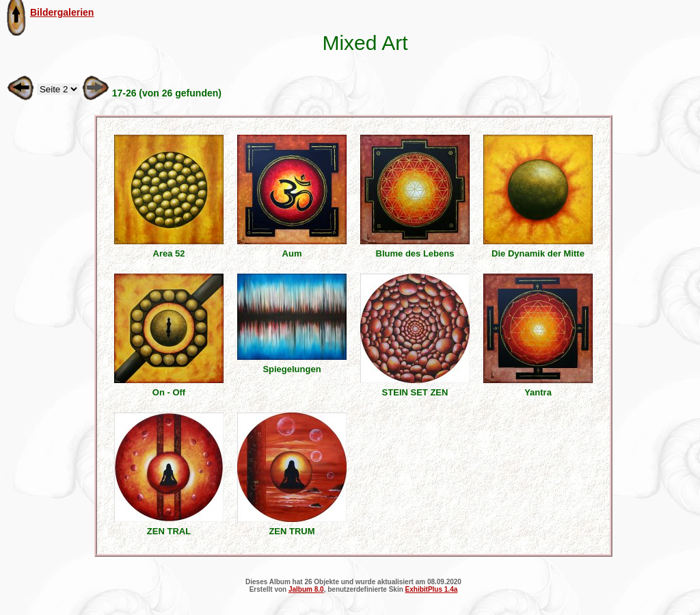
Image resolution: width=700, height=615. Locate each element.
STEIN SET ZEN (415, 392)
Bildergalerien (62, 12)
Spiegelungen (292, 369)
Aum (292, 253)
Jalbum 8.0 (306, 589)
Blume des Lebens (415, 253)
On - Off (169, 392)
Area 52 (169, 253)
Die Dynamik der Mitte (538, 253)
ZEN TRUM (292, 531)
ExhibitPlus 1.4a (432, 589)
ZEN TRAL (169, 531)
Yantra (538, 392)
